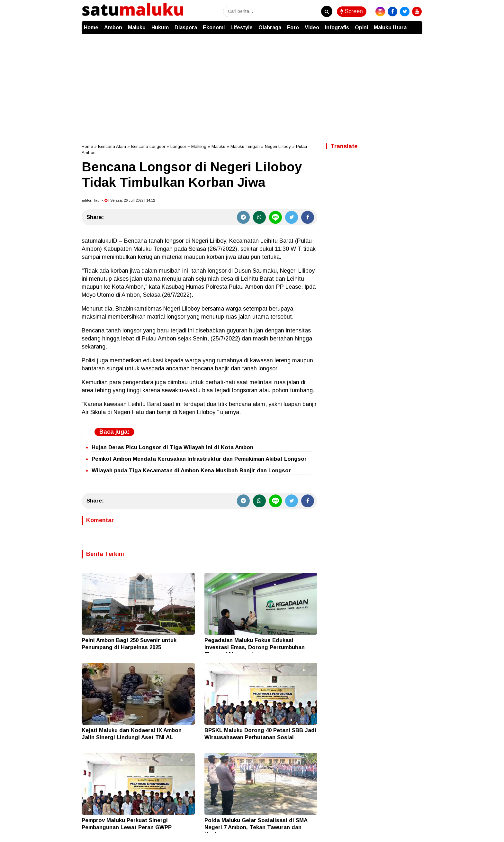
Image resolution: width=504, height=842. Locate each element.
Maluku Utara (390, 27)
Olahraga (270, 27)
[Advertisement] (252, 82)
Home (91, 27)
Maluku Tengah (245, 146)
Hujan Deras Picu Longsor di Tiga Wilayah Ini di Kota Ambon (172, 447)
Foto (293, 27)
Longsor (178, 146)
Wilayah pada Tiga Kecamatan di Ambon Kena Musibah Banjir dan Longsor (191, 471)
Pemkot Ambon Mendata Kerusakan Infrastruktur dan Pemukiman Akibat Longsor (199, 459)
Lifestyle (242, 27)
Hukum (160, 27)
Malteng (199, 146)
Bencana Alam (112, 146)
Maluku (137, 27)
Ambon (113, 27)
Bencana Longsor (148, 146)
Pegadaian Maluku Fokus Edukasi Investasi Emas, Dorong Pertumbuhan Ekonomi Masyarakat (255, 647)
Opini (361, 27)
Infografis (337, 27)
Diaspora (186, 27)
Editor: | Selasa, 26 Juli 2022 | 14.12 (118, 200)
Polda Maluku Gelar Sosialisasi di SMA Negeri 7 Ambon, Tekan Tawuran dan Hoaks (256, 827)
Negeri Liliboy (278, 146)
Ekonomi (214, 27)
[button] (416, 24)
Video (312, 27)
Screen (352, 11)
